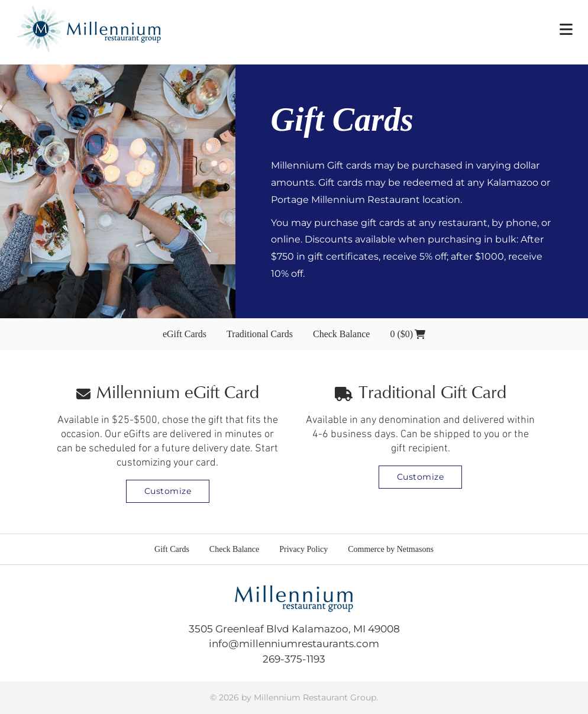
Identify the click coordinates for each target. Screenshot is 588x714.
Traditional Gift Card (421, 394)
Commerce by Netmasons (391, 549)
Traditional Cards (260, 334)
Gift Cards (172, 549)
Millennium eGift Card (168, 394)
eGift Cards (185, 334)
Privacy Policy (303, 549)
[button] (566, 29)
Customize (168, 491)
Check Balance (341, 334)
